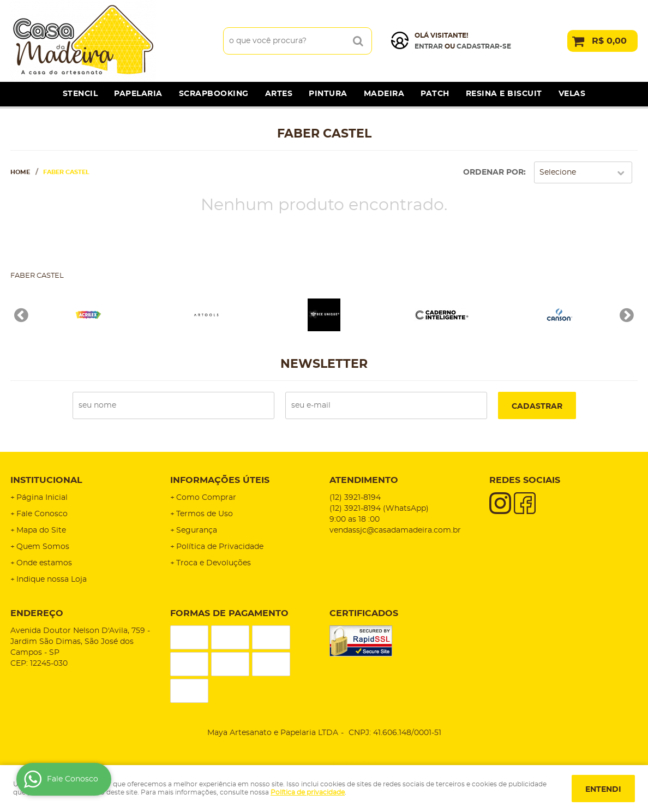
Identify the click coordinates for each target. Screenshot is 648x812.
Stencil (80, 94)
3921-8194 (355, 498)
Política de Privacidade (220, 547)
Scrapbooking (214, 94)
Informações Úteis (220, 480)
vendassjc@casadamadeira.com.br (395, 530)
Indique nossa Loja (52, 580)
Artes (279, 94)
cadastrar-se (484, 46)
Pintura (328, 94)
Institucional (46, 480)
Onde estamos (44, 563)
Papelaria (138, 94)
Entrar (429, 46)
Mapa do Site (41, 530)
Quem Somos (43, 547)
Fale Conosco (42, 514)
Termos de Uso (205, 514)
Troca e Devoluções (214, 563)
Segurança (197, 530)
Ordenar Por (493, 172)
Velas (572, 94)
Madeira (384, 94)
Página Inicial (42, 498)
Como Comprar (206, 498)
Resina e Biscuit (504, 94)
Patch (435, 94)
